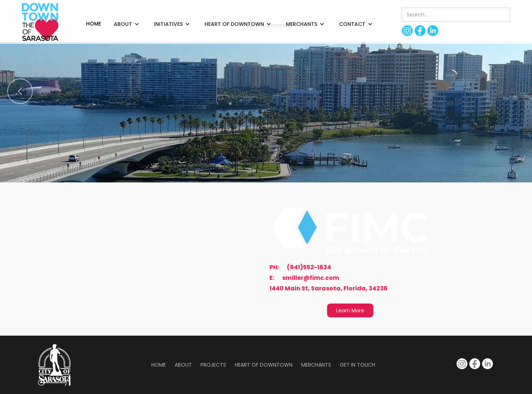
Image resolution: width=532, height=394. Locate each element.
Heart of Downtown (264, 365)
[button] (127, 24)
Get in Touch (358, 365)
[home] (40, 22)
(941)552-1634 (309, 267)
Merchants (316, 365)
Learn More (350, 310)
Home (159, 365)
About (183, 365)
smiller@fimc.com (311, 278)
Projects (213, 365)
